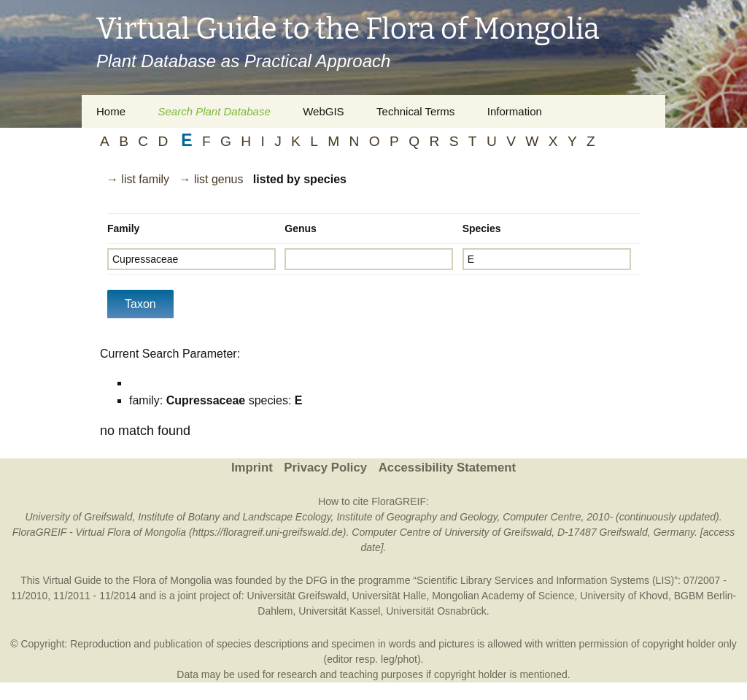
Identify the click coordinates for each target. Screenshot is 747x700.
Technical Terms (415, 111)
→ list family (138, 179)
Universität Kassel (339, 611)
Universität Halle (389, 596)
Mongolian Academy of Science (503, 596)
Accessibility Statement (447, 468)
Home (111, 111)
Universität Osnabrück (436, 611)
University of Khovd (624, 596)
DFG (317, 580)
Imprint (252, 468)
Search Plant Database (214, 111)
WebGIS (323, 111)
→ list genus (211, 179)
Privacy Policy (325, 468)
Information (515, 111)
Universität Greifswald (297, 596)
